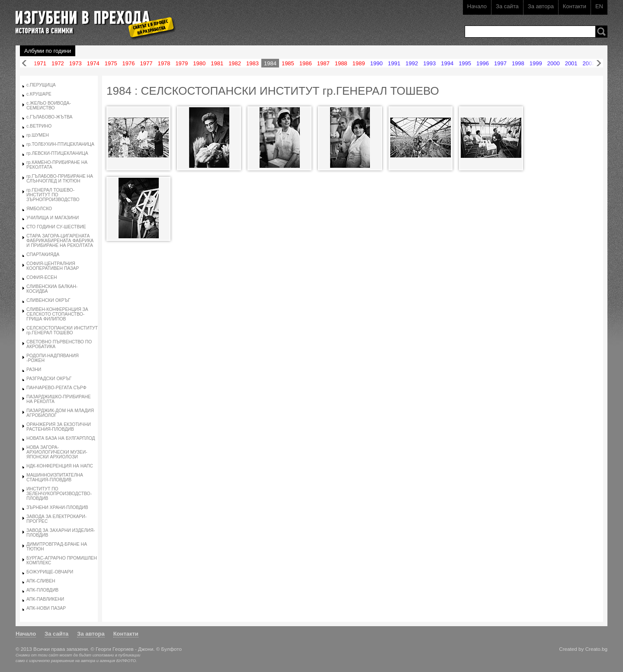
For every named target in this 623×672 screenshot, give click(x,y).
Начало (477, 6)
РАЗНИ (34, 370)
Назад (24, 63)
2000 (554, 63)
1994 (447, 63)
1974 (93, 63)
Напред (599, 63)
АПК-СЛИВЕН (41, 581)
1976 (129, 63)
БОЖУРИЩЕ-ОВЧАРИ (50, 572)
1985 (288, 63)
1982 (235, 63)
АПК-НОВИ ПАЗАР (46, 608)
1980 (199, 63)
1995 (465, 63)
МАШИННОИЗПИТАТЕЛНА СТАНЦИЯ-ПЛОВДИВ (55, 477)
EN (599, 6)
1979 (181, 63)
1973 (75, 63)
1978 (164, 63)
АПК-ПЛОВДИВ (42, 590)
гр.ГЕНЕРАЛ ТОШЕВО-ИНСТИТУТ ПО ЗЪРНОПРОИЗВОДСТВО (53, 195)
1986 (306, 63)
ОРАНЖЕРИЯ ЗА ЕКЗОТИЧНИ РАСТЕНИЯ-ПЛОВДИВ (59, 427)
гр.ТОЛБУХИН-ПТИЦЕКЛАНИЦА (60, 144)
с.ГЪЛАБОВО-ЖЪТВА (50, 117)
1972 (58, 63)
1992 (412, 63)
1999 (536, 63)
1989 (359, 63)
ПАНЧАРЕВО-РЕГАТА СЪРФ (56, 388)
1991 (394, 63)
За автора (541, 6)
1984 (270, 63)
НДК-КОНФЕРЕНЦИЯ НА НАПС (60, 466)
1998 (518, 63)
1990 (377, 63)
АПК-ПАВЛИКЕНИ (45, 599)
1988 (341, 63)
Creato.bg (596, 649)
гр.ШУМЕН (38, 135)
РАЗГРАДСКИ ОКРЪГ (49, 379)
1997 (500, 63)
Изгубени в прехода (92, 19)
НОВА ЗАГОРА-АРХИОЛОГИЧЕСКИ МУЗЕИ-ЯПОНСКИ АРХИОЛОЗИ (57, 452)
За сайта (507, 6)
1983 (252, 63)
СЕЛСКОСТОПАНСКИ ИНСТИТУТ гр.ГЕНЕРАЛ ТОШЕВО (62, 330)
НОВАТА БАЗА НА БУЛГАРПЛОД (61, 438)
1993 (429, 63)
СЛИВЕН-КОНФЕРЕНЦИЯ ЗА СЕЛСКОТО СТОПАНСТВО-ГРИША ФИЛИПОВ (57, 314)
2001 (571, 63)
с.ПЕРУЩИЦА (41, 85)
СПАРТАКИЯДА (43, 254)
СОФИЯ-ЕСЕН (42, 277)
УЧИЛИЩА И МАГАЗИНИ (53, 218)
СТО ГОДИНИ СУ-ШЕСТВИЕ (56, 227)
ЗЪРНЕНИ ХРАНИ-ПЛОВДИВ (57, 507)
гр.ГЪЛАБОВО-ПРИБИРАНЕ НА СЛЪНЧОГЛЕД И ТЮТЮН (60, 179)
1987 (323, 63)
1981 (217, 63)
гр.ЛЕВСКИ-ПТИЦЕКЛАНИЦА (57, 153)
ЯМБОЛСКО (39, 209)
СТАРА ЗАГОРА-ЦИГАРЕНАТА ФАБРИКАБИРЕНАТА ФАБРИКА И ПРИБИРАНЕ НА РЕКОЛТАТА (60, 241)
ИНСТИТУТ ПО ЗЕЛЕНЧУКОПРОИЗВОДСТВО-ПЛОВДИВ (59, 494)
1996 (483, 63)
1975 (111, 63)
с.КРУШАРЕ (39, 94)
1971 (40, 63)
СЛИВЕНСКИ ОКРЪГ (48, 300)
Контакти (575, 6)
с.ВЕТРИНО (39, 126)
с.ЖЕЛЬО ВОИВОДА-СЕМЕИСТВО (49, 106)
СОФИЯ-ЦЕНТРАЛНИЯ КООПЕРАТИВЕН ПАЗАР (53, 266)
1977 (146, 63)
